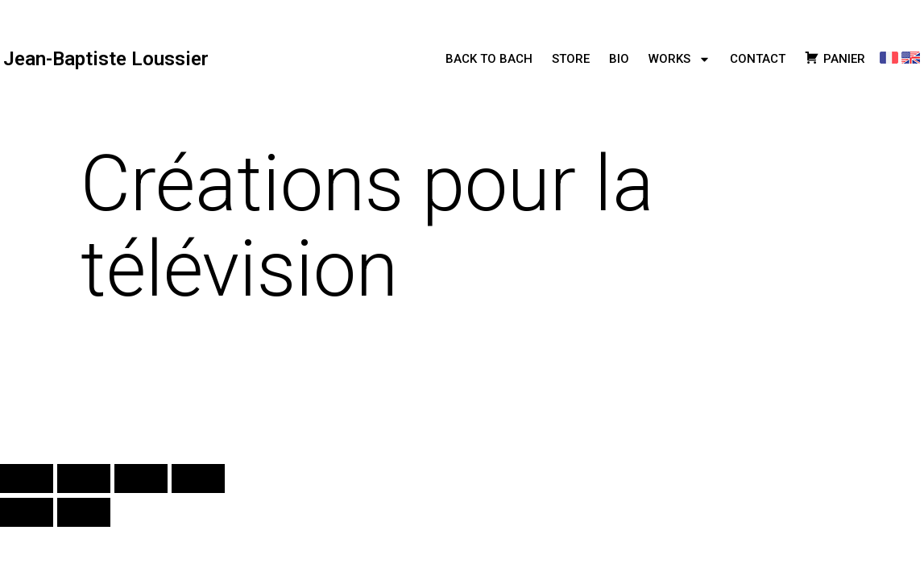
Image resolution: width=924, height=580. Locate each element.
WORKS (680, 59)
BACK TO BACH (489, 59)
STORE (571, 59)
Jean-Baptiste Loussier (106, 59)
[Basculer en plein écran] (84, 478)
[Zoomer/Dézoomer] (27, 478)
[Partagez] (141, 478)
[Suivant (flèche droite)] (84, 512)
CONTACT (758, 59)
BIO (619, 59)
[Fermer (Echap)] (198, 478)
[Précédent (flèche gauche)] (27, 512)
